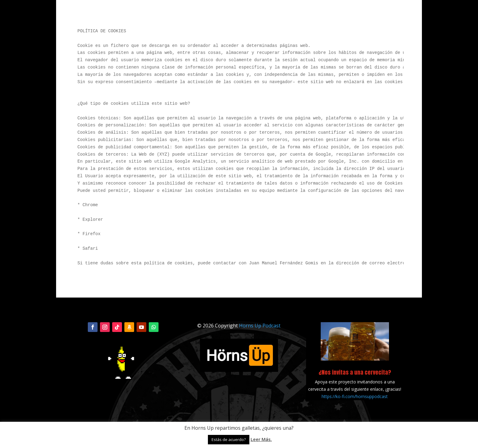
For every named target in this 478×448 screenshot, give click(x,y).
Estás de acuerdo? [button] (229, 439)
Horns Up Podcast (260, 326)
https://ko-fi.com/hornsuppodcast (355, 396)
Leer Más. (261, 439)
